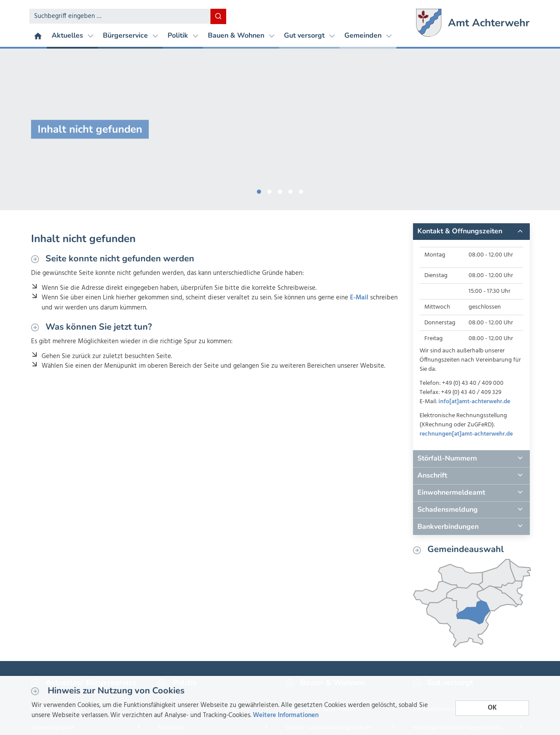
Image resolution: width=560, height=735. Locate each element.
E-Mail (359, 298)
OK (492, 708)
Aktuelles (72, 35)
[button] (471, 232)
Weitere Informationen (286, 715)
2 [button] (269, 190)
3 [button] (280, 190)
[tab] (471, 232)
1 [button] (259, 190)
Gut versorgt (309, 35)
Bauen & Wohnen (241, 35)
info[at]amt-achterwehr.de (474, 402)
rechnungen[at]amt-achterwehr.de (466, 434)
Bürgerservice (130, 35)
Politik (183, 35)
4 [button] (290, 190)
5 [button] (301, 190)
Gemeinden (368, 35)
